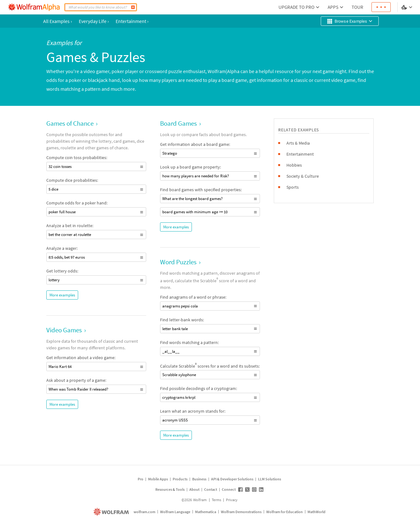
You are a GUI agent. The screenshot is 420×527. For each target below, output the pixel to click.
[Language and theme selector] (407, 7)
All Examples (58, 21)
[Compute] (133, 7)
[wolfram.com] (112, 512)
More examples (62, 295)
